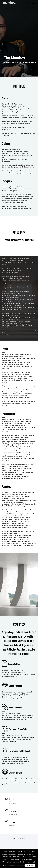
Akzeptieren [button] (30, 865)
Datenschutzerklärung (17, 865)
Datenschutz (15, 838)
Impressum (23, 838)
